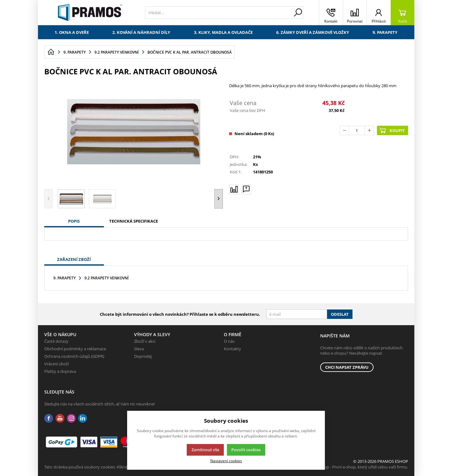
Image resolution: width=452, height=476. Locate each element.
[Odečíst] (344, 130)
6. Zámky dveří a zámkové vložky (313, 32)
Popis (74, 221)
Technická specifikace (134, 221)
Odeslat (340, 314)
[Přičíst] (369, 130)
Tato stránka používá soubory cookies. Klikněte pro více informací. (106, 467)
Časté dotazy (56, 341)
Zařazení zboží (74, 259)
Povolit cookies (246, 450)
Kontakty (232, 349)
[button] (219, 199)
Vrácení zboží (56, 364)
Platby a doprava (60, 371)
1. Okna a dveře (72, 32)
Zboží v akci (145, 341)
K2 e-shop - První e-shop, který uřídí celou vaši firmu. (359, 467)
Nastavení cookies (226, 461)
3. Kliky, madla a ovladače (223, 32)
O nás (229, 341)
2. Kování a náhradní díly (141, 32)
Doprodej (143, 356)
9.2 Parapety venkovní (107, 278)
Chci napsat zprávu (347, 367)
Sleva (139, 349)
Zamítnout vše (205, 450)
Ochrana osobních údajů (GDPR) (74, 356)
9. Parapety (385, 32)
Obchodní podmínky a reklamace (75, 349)
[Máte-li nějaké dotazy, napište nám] (246, 189)
